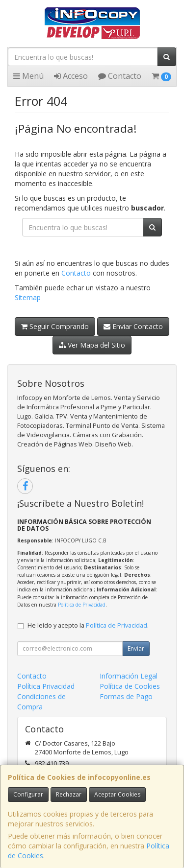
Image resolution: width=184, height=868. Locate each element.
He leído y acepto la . (88, 625)
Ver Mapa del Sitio (92, 345)
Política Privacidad (46, 686)
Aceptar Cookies (117, 794)
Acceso (71, 76)
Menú (28, 76)
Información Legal (129, 676)
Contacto (120, 76)
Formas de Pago (126, 696)
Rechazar (69, 794)
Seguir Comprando (55, 326)
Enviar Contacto (133, 326)
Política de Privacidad (82, 605)
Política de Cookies (130, 686)
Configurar (28, 794)
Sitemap (28, 297)
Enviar (136, 648)
